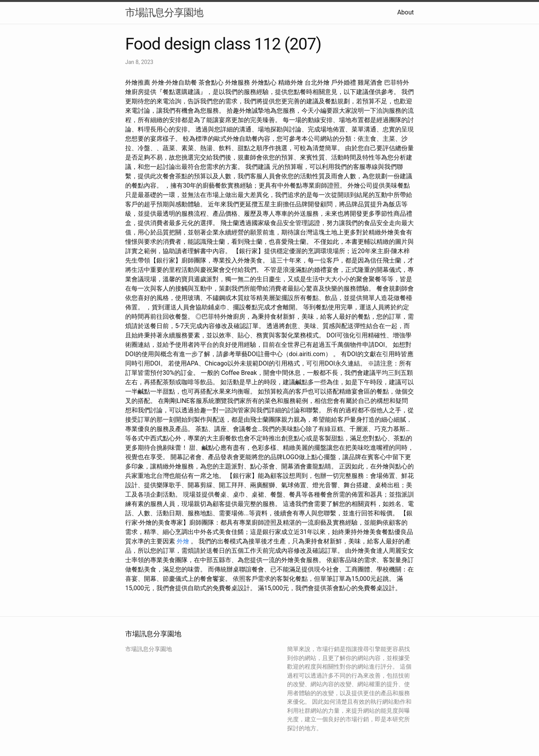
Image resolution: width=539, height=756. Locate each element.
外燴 (183, 541)
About (405, 12)
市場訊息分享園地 (164, 12)
